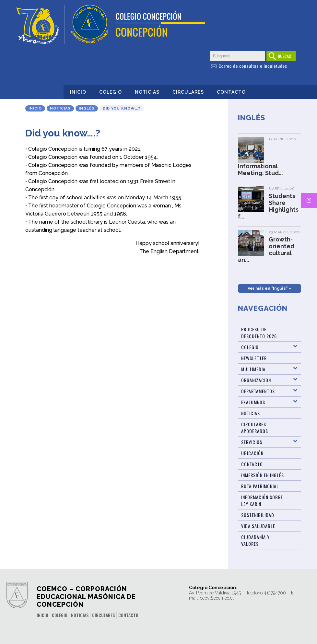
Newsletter (254, 358)
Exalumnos (253, 402)
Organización (256, 380)
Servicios (252, 442)
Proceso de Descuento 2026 (259, 333)
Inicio (78, 92)
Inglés (87, 108)
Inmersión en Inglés (263, 475)
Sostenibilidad (258, 515)
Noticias (147, 92)
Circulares (188, 92)
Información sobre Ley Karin (262, 500)
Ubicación (252, 453)
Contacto (231, 92)
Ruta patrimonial (260, 486)
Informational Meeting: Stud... (260, 170)
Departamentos (258, 391)
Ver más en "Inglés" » (269, 288)
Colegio (111, 92)
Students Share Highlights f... (268, 206)
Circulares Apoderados (255, 427)
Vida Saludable (258, 526)
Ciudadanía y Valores (255, 540)
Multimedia (253, 369)
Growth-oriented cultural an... (266, 250)
